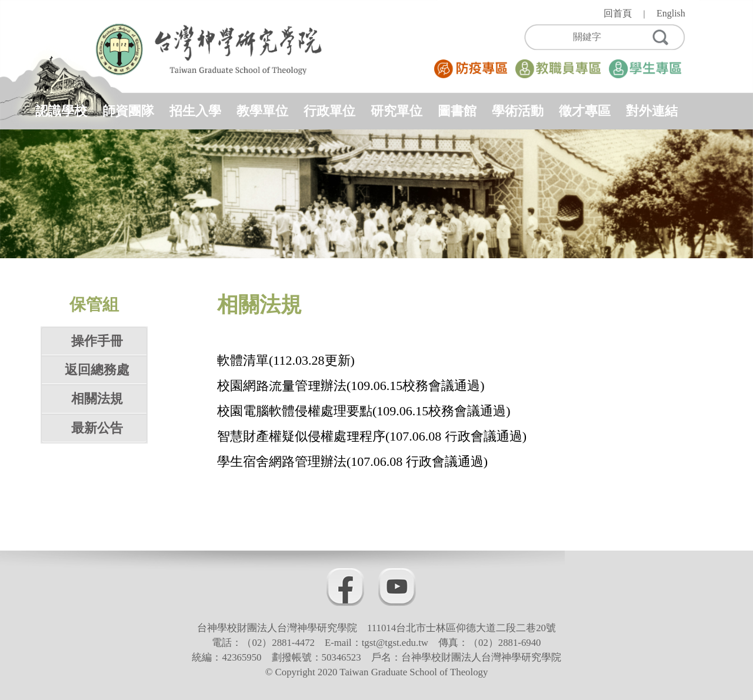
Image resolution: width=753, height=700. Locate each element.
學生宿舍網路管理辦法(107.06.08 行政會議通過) (352, 461)
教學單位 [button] (262, 111)
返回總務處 (97, 370)
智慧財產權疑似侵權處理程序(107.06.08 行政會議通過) (372, 436)
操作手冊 (97, 341)
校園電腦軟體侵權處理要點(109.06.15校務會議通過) (364, 411)
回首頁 (618, 13)
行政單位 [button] (329, 111)
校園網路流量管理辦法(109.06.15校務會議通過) (351, 386)
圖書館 (457, 111)
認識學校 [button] (61, 111)
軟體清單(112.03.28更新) (286, 360)
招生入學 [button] (195, 111)
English (671, 13)
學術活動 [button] (518, 111)
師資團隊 (128, 111)
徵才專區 (585, 111)
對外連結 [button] (652, 111)
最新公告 (97, 428)
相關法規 (97, 399)
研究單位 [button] (397, 111)
